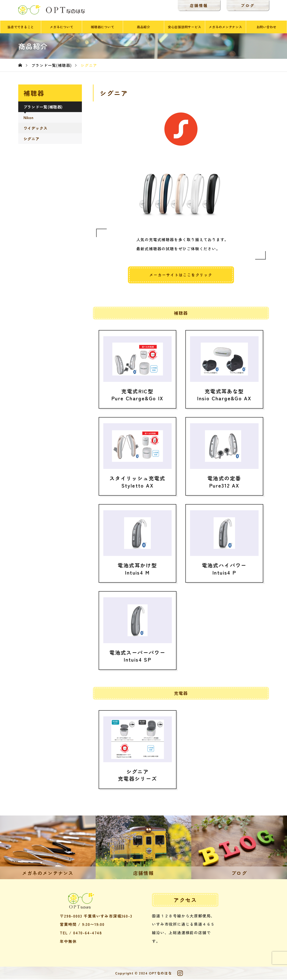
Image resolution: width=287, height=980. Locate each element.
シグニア (32, 139)
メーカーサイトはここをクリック (181, 276)
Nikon (29, 118)
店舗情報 (195, 5)
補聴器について (102, 27)
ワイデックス (36, 129)
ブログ (244, 5)
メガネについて (62, 27)
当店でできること (21, 27)
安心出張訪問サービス (185, 27)
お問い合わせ (267, 27)
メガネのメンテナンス (225, 27)
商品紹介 (143, 27)
